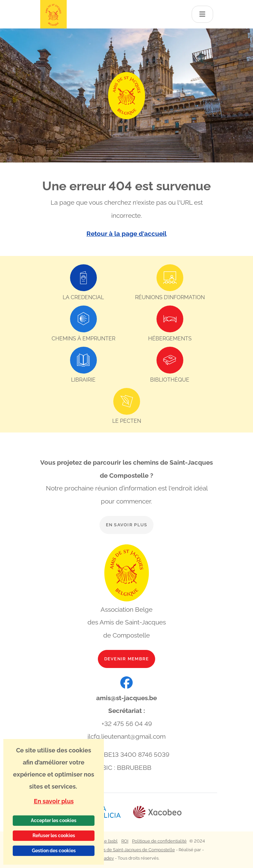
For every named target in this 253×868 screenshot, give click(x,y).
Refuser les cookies (54, 836)
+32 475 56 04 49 (127, 724)
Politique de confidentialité (159, 841)
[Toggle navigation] (202, 14)
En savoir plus (127, 525)
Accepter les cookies (54, 820)
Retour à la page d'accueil (126, 233)
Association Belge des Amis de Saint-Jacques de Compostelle (112, 850)
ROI (125, 841)
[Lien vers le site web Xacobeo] (157, 812)
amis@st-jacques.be (126, 698)
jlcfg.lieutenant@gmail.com (126, 736)
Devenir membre (127, 659)
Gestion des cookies (54, 851)
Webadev (104, 858)
